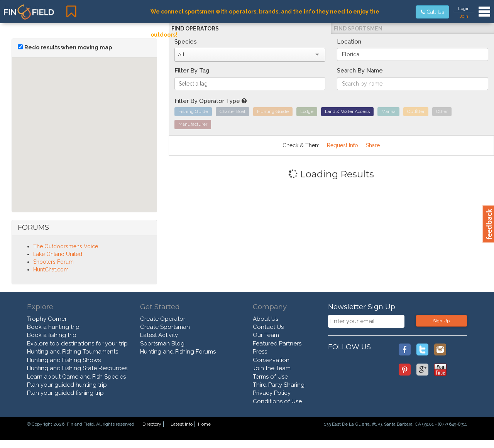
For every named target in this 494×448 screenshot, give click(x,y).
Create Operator (163, 319)
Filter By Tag (192, 71)
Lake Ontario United (58, 254)
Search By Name (360, 71)
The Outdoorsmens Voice (66, 246)
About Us (266, 319)
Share (373, 145)
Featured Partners (277, 344)
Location (349, 42)
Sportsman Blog (162, 344)
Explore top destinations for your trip (77, 344)
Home (204, 424)
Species (186, 42)
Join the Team (272, 368)
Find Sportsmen (358, 29)
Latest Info (182, 424)
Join (464, 16)
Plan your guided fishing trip (65, 393)
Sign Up (441, 321)
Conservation (271, 360)
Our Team (266, 335)
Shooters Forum (53, 262)
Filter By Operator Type (211, 101)
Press (260, 352)
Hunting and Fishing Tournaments (73, 352)
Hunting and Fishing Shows (64, 360)
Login (464, 8)
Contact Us (268, 327)
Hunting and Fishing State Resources (77, 368)
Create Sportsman (165, 327)
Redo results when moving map (68, 47)
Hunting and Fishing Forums (178, 352)
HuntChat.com (51, 269)
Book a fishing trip (52, 335)
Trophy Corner (47, 319)
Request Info (343, 145)
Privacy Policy (272, 393)
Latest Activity (159, 335)
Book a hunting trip (53, 327)
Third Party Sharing (279, 385)
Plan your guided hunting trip (67, 385)
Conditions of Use (277, 401)
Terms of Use (270, 377)
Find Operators (195, 29)
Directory (152, 424)
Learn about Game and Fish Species (76, 377)
